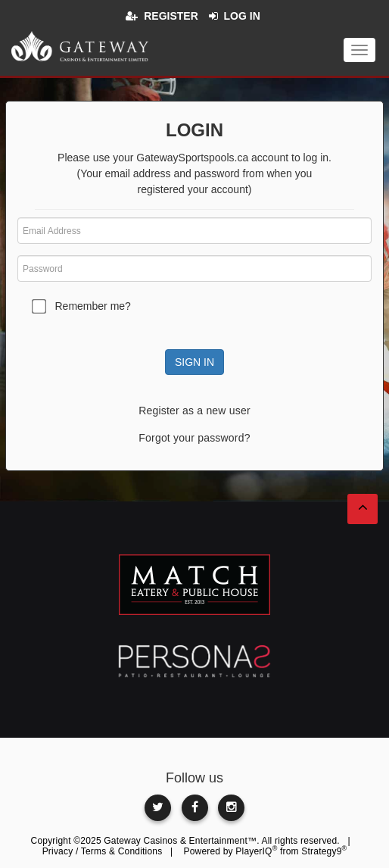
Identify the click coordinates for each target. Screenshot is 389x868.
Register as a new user (194, 411)
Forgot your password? (194, 438)
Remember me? (93, 306)
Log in (242, 16)
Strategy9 (324, 851)
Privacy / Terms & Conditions (103, 851)
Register (171, 16)
